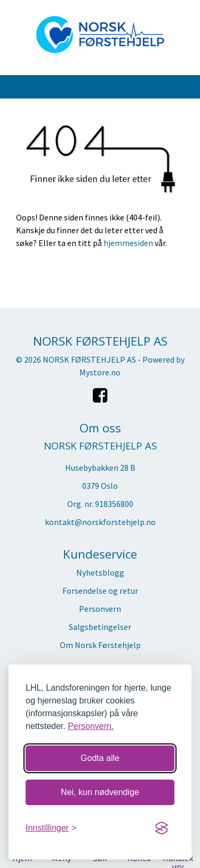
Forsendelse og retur (100, 591)
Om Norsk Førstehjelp (100, 645)
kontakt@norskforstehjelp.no (100, 522)
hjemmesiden (128, 243)
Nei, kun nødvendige (100, 792)
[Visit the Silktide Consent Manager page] (162, 828)
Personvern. (91, 726)
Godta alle (100, 758)
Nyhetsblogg (100, 572)
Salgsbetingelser (100, 627)
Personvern (100, 609)
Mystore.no (100, 372)
